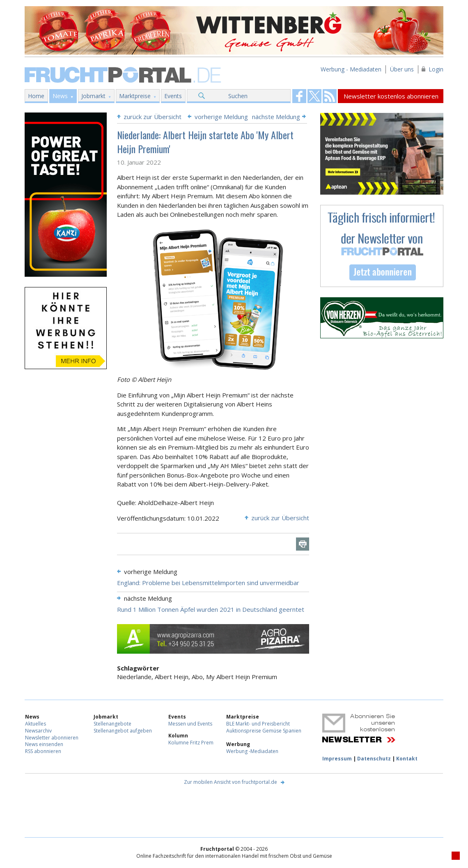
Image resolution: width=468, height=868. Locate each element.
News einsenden (44, 744)
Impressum (337, 759)
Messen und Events (190, 724)
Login (436, 69)
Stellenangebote (112, 724)
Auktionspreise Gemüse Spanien (264, 731)
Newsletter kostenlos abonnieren (391, 96)
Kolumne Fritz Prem (191, 743)
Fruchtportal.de (124, 74)
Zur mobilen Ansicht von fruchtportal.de (231, 782)
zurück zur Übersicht (153, 117)
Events (173, 96)
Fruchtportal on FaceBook (299, 96)
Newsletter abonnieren (52, 738)
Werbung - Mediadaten (351, 69)
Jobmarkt (93, 96)
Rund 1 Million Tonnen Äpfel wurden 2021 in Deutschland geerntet (211, 609)
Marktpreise (135, 96)
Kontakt (407, 759)
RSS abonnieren (43, 751)
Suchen (238, 96)
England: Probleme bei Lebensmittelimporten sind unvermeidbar (208, 583)
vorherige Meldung (221, 117)
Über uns (402, 69)
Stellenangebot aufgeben (123, 731)
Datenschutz (374, 759)
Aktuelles (36, 724)
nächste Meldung (276, 117)
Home (36, 96)
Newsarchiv (38, 731)
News (60, 96)
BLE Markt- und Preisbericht (258, 724)
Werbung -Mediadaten (252, 751)
